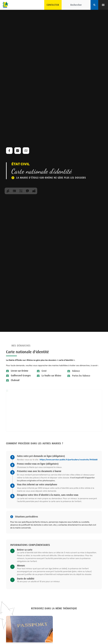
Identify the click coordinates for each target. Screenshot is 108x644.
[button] (103, 5)
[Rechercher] (94, 5)
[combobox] (76, 5)
